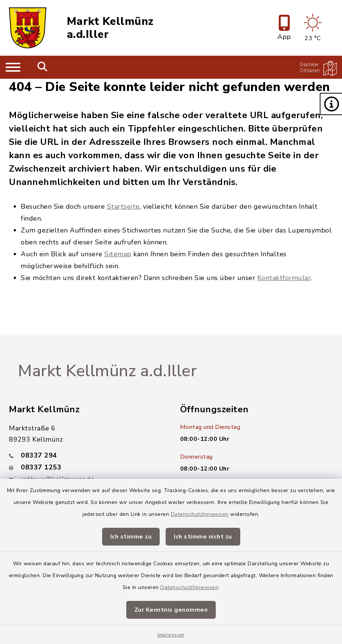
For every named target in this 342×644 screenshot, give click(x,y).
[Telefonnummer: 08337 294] (86, 455)
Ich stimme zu (131, 537)
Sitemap (118, 254)
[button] (331, 104)
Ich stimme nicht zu (203, 537)
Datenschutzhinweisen (200, 514)
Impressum (171, 635)
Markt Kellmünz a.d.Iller (110, 28)
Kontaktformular (284, 278)
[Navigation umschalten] (13, 67)
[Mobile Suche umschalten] (43, 67)
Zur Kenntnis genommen (171, 610)
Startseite (123, 206)
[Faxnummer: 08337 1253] (86, 467)
